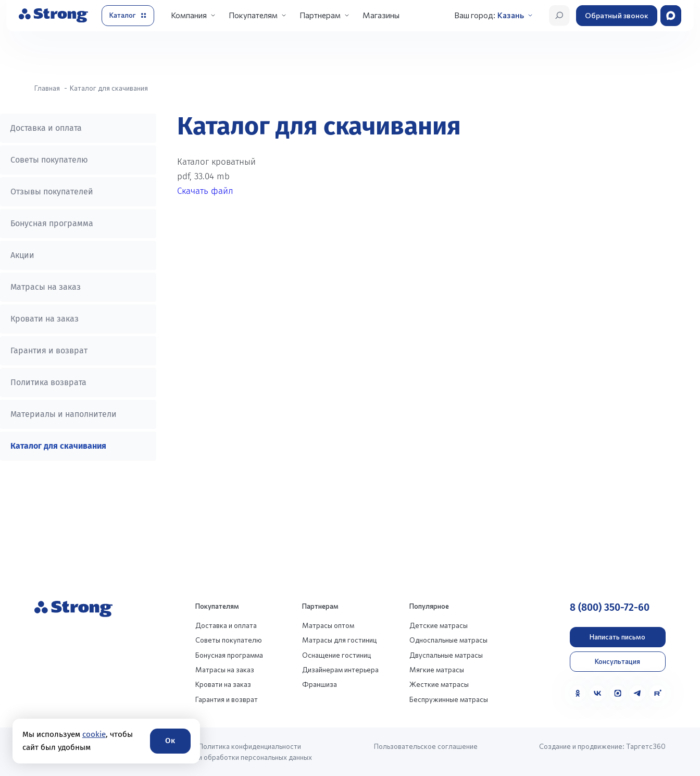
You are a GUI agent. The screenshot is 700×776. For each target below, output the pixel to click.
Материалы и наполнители (64, 414)
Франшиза (320, 684)
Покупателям (253, 15)
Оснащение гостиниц (336, 655)
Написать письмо (617, 637)
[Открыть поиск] (559, 16)
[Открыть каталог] (128, 16)
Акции (22, 255)
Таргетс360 (646, 746)
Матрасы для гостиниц (339, 640)
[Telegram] (637, 693)
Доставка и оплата (46, 128)
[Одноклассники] (578, 693)
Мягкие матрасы (437, 670)
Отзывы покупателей (52, 192)
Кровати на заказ (45, 319)
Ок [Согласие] (170, 741)
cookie (94, 734)
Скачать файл (205, 191)
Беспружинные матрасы (449, 699)
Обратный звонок (617, 15)
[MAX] (618, 693)
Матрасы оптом (328, 625)
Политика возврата (48, 382)
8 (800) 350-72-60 (610, 607)
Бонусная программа (52, 223)
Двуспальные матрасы (446, 655)
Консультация (617, 661)
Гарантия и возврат (49, 350)
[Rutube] (657, 693)
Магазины (381, 15)
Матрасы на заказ (46, 287)
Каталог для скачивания (58, 446)
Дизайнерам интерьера (340, 670)
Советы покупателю (49, 160)
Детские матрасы (439, 625)
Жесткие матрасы (439, 684)
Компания (189, 15)
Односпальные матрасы (448, 640)
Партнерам (320, 15)
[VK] (597, 693)
